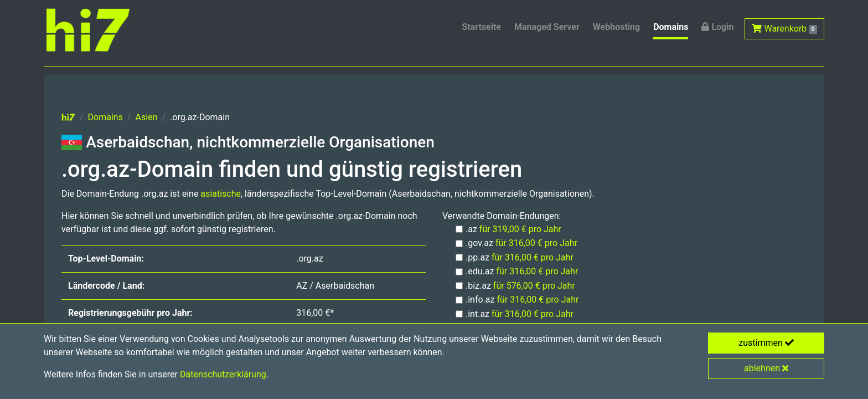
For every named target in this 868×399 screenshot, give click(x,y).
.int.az (520, 314)
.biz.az (520, 286)
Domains (671, 27)
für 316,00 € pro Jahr (536, 243)
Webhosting (616, 27)
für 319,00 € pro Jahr (520, 229)
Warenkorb (784, 29)
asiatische (221, 194)
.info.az (522, 300)
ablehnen (766, 368)
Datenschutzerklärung (223, 374)
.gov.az (521, 243)
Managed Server (547, 27)
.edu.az (522, 271)
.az (513, 229)
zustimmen (766, 343)
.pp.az (520, 257)
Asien (147, 117)
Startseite (481, 27)
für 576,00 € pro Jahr (534, 286)
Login (717, 27)
